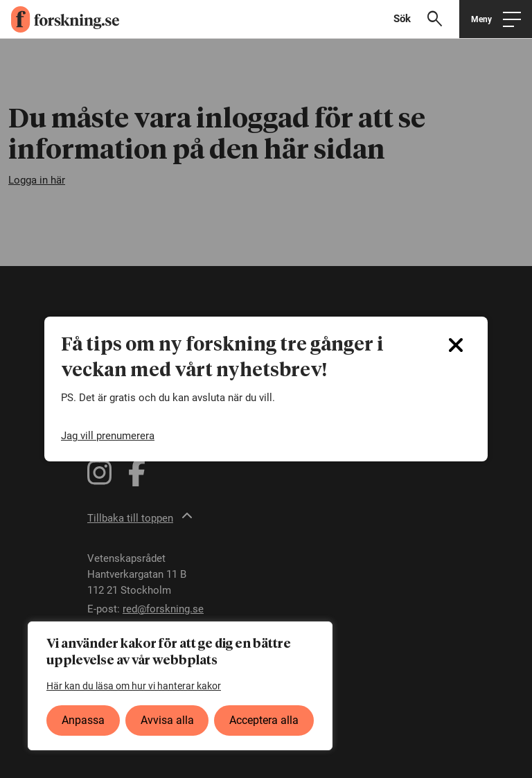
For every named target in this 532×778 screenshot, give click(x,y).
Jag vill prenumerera (108, 436)
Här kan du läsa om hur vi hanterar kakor (134, 686)
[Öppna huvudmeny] (496, 19)
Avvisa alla (167, 720)
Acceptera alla (264, 720)
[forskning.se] (60, 19)
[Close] (456, 345)
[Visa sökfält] (424, 19)
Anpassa (83, 720)
